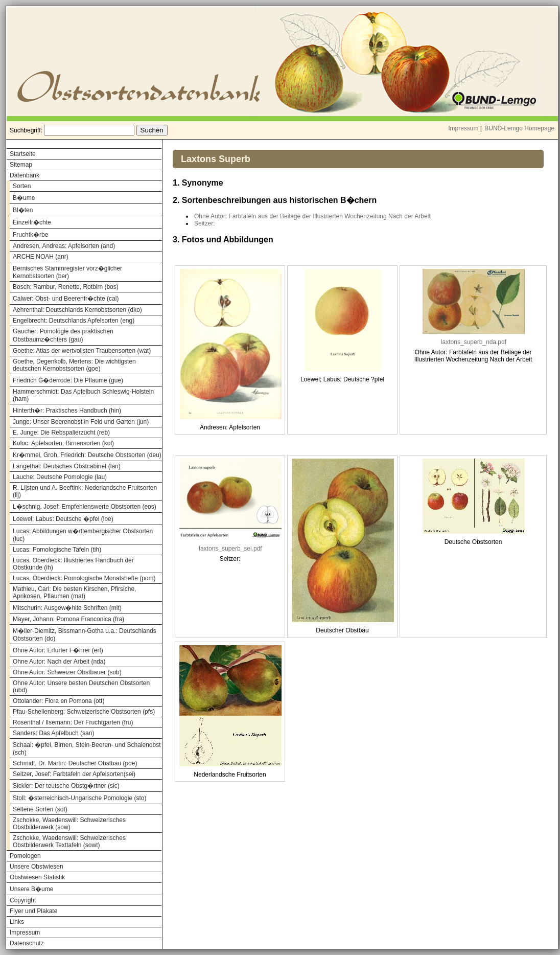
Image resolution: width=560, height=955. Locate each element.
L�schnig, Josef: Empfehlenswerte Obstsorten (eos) (85, 507)
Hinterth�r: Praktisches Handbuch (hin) (67, 411)
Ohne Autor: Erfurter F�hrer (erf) (58, 650)
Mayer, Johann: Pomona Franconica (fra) (68, 619)
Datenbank (25, 175)
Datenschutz (27, 943)
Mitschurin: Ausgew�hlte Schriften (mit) (67, 608)
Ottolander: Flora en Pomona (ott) (59, 701)
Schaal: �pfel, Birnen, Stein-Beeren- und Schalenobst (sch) (87, 749)
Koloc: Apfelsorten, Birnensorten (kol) (63, 443)
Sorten (22, 186)
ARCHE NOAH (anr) (41, 257)
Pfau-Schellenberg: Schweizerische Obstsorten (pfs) (84, 712)
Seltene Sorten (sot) (40, 809)
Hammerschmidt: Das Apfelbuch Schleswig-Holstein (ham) (83, 395)
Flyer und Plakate (33, 911)
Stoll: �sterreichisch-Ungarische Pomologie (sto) (79, 798)
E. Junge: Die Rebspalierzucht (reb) (61, 433)
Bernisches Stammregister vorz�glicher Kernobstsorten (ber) (67, 272)
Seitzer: (205, 223)
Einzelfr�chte (32, 222)
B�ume (24, 198)
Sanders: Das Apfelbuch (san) (53, 733)
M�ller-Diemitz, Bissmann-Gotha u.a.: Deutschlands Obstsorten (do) (85, 635)
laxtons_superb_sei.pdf (230, 549)
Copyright (23, 900)
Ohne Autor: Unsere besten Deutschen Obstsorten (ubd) (81, 687)
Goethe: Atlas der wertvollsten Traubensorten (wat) (82, 351)
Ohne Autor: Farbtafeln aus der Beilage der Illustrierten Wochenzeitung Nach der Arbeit (312, 216)
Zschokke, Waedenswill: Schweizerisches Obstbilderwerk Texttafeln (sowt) (69, 842)
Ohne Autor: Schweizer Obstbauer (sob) (67, 672)
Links (17, 922)
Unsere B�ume (31, 889)
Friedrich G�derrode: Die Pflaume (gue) (68, 380)
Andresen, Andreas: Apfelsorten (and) (64, 246)
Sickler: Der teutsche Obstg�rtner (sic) (66, 786)
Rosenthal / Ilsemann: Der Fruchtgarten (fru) (73, 722)
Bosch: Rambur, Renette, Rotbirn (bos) (66, 287)
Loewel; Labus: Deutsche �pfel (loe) (63, 519)
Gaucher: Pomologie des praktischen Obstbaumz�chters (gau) (63, 335)
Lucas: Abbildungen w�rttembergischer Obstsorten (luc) (83, 535)
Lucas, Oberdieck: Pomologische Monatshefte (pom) (84, 578)
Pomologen (25, 856)
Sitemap (21, 165)
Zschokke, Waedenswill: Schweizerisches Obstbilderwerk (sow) (69, 824)
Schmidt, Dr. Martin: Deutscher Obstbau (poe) (75, 763)
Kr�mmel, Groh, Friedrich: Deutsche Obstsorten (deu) (87, 455)
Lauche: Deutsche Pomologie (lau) (60, 477)
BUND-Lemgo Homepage (519, 128)
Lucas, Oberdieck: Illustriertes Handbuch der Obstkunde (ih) (73, 564)
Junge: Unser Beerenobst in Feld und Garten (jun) (81, 422)
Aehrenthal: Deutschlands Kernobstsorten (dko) (77, 310)
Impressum (463, 128)
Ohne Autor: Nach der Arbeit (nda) (59, 662)
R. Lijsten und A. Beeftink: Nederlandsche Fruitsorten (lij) (85, 491)
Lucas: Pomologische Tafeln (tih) (57, 550)
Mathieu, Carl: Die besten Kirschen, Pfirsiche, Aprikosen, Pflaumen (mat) (74, 593)
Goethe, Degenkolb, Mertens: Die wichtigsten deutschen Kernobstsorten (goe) (74, 365)
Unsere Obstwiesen (37, 867)
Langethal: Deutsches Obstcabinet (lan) (67, 466)
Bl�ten (23, 210)
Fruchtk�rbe (30, 235)
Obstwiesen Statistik (37, 877)
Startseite (23, 154)
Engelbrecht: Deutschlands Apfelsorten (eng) (74, 321)
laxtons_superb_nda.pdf (474, 342)
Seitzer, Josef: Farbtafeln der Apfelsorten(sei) (74, 774)
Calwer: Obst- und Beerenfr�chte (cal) (66, 299)
